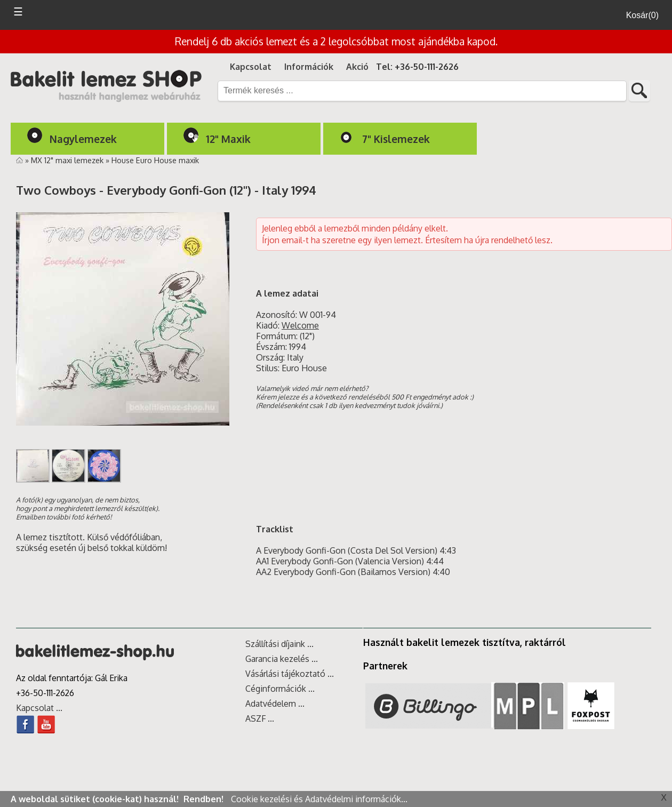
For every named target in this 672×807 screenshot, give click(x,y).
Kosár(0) (642, 15)
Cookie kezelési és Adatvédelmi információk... (319, 799)
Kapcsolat (251, 67)
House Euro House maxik (155, 160)
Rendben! (205, 799)
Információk (309, 67)
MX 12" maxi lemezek (68, 160)
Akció (357, 67)
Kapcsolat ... (39, 708)
